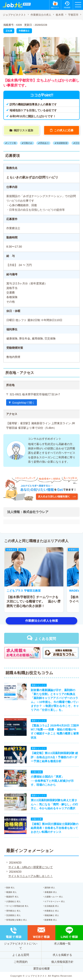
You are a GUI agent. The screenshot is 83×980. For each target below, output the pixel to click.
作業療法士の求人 (41, 15)
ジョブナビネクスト (14, 15)
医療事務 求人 (51, 920)
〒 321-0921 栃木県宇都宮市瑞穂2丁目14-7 (33, 394)
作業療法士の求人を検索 (42, 621)
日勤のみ (28, 143)
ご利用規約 (21, 962)
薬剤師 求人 (50, 888)
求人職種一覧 (62, 944)
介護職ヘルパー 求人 (54, 897)
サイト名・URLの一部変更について (31, 867)
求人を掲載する (62, 955)
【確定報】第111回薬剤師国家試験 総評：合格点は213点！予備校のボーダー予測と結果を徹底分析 (54, 757)
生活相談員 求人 (52, 906)
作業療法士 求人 (52, 911)
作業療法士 (24, 31)
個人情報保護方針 (62, 962)
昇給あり (44, 143)
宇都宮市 (73, 15)
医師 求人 (10, 888)
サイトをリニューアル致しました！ (31, 876)
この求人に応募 (64, 130)
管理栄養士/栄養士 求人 (17, 920)
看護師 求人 (11, 892)
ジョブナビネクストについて (21, 946)
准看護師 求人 (51, 892)
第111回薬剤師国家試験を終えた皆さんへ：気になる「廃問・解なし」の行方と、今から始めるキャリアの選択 (54, 804)
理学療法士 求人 (13, 911)
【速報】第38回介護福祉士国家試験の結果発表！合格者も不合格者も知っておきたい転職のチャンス (55, 828)
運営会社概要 (41, 969)
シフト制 (12, 143)
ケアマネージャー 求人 (55, 901)
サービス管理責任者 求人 (17, 906)
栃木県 (60, 15)
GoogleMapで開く (23, 403)
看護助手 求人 (12, 897)
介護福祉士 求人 (13, 901)
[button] (9, 580)
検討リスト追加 (23, 130)
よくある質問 (45, 639)
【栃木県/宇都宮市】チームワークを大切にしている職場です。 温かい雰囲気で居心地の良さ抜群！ (34, 602)
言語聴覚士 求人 (13, 915)
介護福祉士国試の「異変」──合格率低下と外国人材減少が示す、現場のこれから (52, 781)
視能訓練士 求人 (52, 915)
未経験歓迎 (62, 143)
